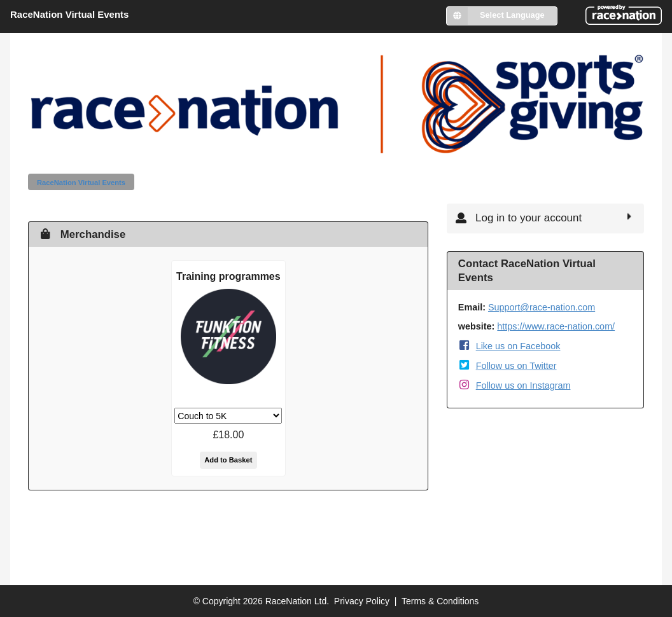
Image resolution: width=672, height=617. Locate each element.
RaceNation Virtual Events (81, 183)
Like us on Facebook (518, 346)
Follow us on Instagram (523, 385)
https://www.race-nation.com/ (556, 326)
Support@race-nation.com (542, 307)
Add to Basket (228, 460)
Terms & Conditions (440, 601)
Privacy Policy (362, 601)
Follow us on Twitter (516, 366)
